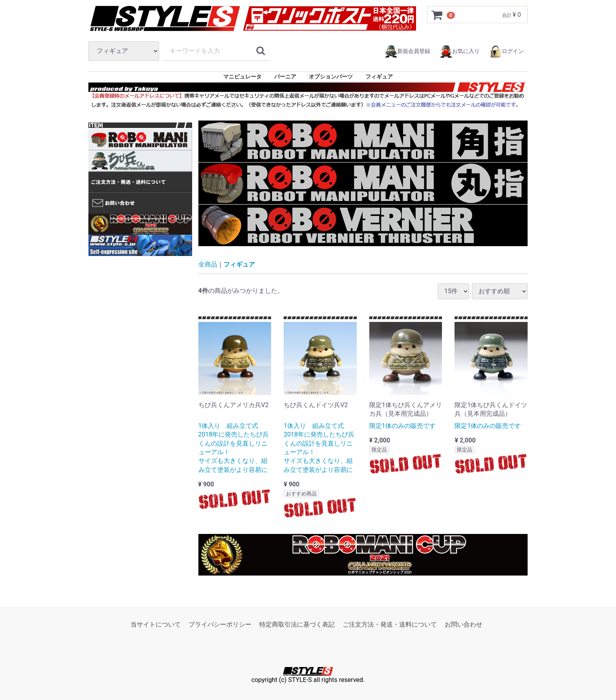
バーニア (285, 77)
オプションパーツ (331, 77)
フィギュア (379, 77)
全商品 (208, 264)
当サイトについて (156, 624)
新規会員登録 (407, 51)
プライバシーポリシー (220, 624)
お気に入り (460, 51)
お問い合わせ (464, 624)
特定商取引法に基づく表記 (297, 624)
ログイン (506, 51)
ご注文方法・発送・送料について (390, 624)
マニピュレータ (242, 77)
